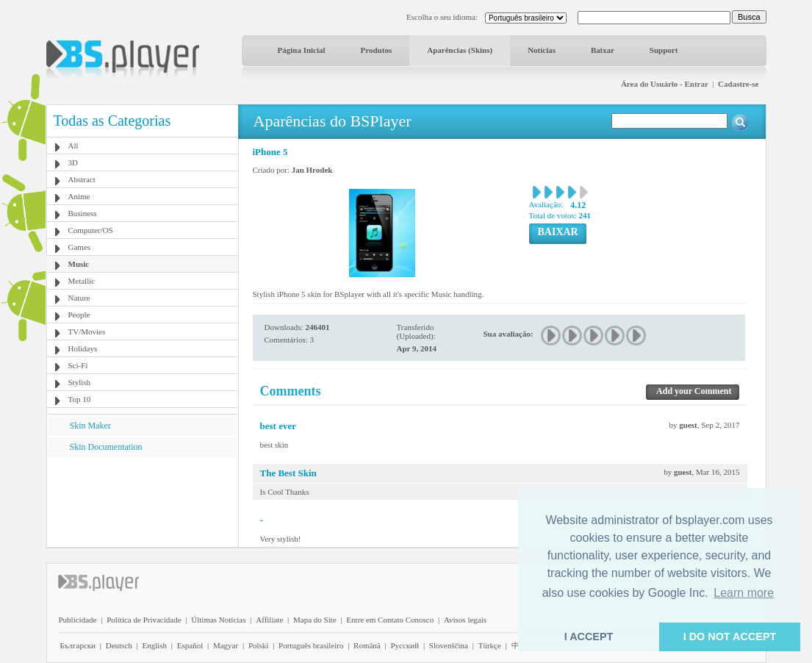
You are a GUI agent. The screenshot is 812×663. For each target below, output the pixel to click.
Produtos (377, 50)
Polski (259, 645)
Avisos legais (465, 620)
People (79, 315)
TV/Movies (87, 331)
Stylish (80, 382)
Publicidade (78, 620)
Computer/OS (91, 230)
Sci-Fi (78, 365)
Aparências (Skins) (460, 50)
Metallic (82, 281)
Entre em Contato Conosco (390, 620)
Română (367, 645)
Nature (79, 298)
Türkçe (490, 645)
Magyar (226, 645)
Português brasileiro (311, 645)
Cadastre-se (738, 84)
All (73, 146)
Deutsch (119, 645)
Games (80, 247)
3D (73, 162)
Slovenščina (449, 645)
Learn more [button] (744, 593)
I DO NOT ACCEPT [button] (730, 637)
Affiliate (269, 620)
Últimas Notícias (218, 620)
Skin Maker (90, 426)
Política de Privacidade (144, 620)
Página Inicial (302, 50)
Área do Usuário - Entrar (665, 84)
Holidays (83, 348)
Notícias (542, 50)
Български (78, 645)
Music (79, 264)
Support (664, 50)
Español (190, 645)
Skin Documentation (106, 447)
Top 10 (80, 399)
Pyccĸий (405, 645)
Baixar (603, 50)
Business (83, 213)
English (154, 645)
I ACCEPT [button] (589, 637)
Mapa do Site (315, 620)
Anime (79, 196)
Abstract (82, 179)
